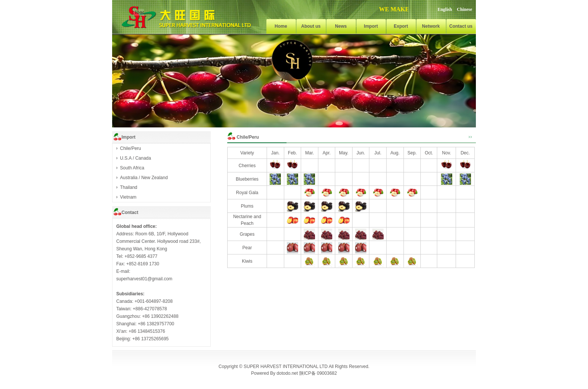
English (445, 9)
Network (431, 26)
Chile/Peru (130, 148)
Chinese (464, 9)
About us (311, 26)
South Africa (132, 168)
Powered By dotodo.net (275, 373)
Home (281, 26)
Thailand (129, 187)
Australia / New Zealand (144, 178)
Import (371, 26)
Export (401, 26)
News (341, 26)
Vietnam (128, 197)
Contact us (461, 26)
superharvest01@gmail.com (144, 279)
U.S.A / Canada (136, 158)
